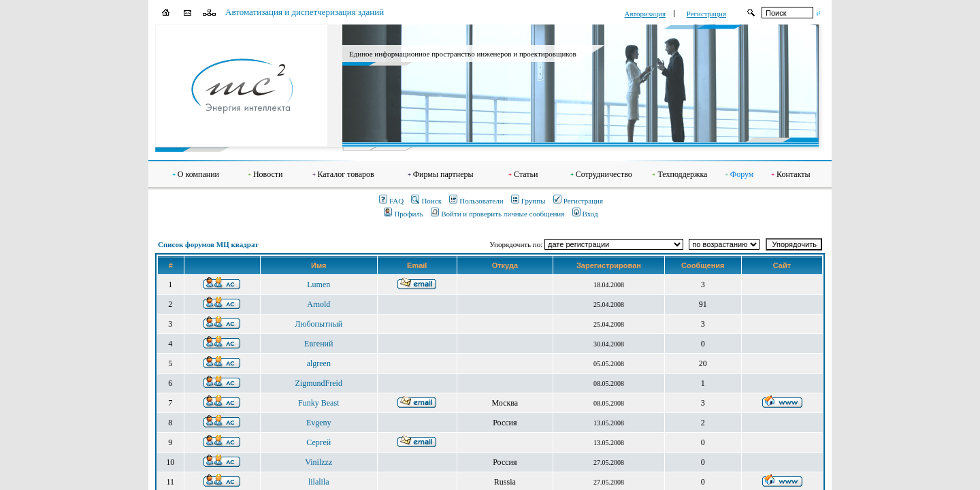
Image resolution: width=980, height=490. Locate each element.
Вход (585, 214)
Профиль (403, 214)
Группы (528, 201)
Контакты (794, 174)
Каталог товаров (346, 174)
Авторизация (645, 14)
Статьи (526, 174)
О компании (198, 174)
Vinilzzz (318, 462)
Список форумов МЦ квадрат (208, 244)
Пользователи (476, 201)
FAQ (391, 201)
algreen (319, 363)
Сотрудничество (604, 174)
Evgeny (319, 423)
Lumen (318, 284)
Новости (268, 174)
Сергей (318, 442)
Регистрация (706, 14)
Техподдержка (682, 174)
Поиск (426, 201)
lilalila (319, 482)
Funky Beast (318, 403)
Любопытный (318, 324)
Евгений (318, 344)
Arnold (318, 304)
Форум (742, 174)
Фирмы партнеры (443, 174)
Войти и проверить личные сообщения (497, 214)
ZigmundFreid (319, 383)
